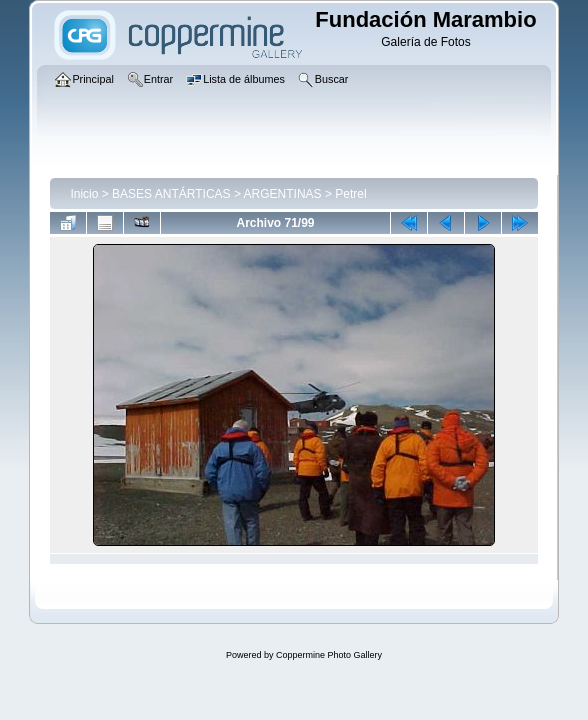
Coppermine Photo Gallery (329, 655)
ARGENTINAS (283, 194)
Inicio (84, 194)
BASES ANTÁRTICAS (171, 194)
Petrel (350, 194)
